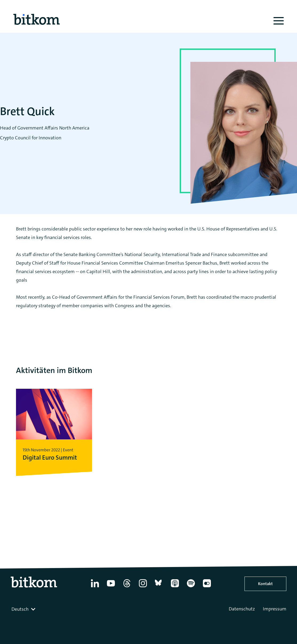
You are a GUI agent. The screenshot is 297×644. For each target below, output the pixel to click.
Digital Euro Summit (49, 457)
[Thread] (127, 587)
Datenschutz (242, 609)
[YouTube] (111, 587)
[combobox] (24, 609)
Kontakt (265, 584)
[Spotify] (191, 587)
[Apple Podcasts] (175, 587)
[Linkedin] (95, 587)
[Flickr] (207, 587)
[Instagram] (143, 587)
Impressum (275, 609)
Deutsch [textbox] (20, 609)
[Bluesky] (159, 587)
